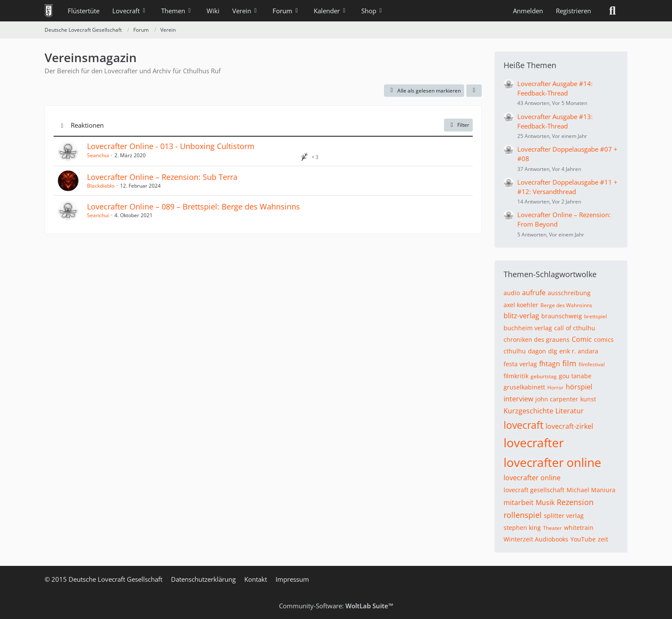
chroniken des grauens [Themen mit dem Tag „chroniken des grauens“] (537, 339)
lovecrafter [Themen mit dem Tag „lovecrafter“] (534, 443)
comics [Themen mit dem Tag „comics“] (604, 339)
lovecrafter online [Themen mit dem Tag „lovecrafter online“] (552, 462)
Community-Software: (336, 606)
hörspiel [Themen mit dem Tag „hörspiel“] (579, 387)
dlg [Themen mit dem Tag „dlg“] (553, 351)
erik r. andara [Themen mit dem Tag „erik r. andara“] (579, 351)
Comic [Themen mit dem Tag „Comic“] (582, 339)
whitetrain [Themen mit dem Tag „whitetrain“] (579, 528)
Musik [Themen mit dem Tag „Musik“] (545, 502)
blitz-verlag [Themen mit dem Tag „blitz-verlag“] (521, 316)
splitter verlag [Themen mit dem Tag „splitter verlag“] (564, 516)
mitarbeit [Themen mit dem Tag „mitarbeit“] (519, 502)
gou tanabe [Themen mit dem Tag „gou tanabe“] (575, 376)
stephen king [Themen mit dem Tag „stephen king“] (522, 528)
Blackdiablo (101, 186)
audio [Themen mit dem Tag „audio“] (512, 293)
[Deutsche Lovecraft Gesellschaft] (49, 11)
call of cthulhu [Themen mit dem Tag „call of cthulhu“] (575, 328)
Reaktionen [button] (87, 125)
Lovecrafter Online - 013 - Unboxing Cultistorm (171, 146)
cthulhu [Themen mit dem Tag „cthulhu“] (515, 351)
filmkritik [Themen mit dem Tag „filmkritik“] (516, 376)
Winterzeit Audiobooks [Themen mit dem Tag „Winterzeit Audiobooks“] (536, 539)
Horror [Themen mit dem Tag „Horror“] (555, 387)
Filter (458, 125)
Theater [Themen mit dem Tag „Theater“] (552, 528)
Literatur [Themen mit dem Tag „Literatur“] (570, 411)
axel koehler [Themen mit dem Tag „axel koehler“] (521, 305)
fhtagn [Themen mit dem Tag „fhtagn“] (550, 364)
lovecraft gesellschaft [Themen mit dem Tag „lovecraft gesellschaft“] (534, 490)
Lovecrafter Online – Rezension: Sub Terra (162, 177)
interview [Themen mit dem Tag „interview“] (518, 399)
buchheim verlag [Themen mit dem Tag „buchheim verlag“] (528, 328)
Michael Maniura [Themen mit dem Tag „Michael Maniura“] (591, 490)
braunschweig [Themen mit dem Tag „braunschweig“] (562, 316)
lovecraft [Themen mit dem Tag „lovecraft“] (523, 425)
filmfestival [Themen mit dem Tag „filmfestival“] (592, 364)
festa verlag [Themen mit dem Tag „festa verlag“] (520, 364)
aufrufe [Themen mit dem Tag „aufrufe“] (534, 293)
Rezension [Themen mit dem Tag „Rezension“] (575, 502)
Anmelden (528, 11)
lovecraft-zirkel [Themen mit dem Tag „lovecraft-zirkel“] (569, 426)
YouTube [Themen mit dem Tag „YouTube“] (583, 539)
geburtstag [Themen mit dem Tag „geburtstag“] (544, 376)
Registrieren (573, 11)
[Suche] (612, 11)
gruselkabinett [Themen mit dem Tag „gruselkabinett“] (524, 387)
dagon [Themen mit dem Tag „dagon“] (537, 351)
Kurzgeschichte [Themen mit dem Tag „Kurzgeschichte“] (528, 411)
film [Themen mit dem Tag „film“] (569, 363)
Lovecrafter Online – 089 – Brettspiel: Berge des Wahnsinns (193, 206)
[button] (474, 91)
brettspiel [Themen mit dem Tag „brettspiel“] (595, 316)
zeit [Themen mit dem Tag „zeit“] (603, 539)
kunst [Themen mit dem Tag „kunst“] (588, 399)
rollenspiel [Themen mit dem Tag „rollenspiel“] (523, 515)
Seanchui (98, 155)
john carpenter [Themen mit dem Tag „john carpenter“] (557, 399)
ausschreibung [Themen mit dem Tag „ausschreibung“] (569, 293)
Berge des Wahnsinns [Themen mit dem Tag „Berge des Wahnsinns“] (566, 305)
